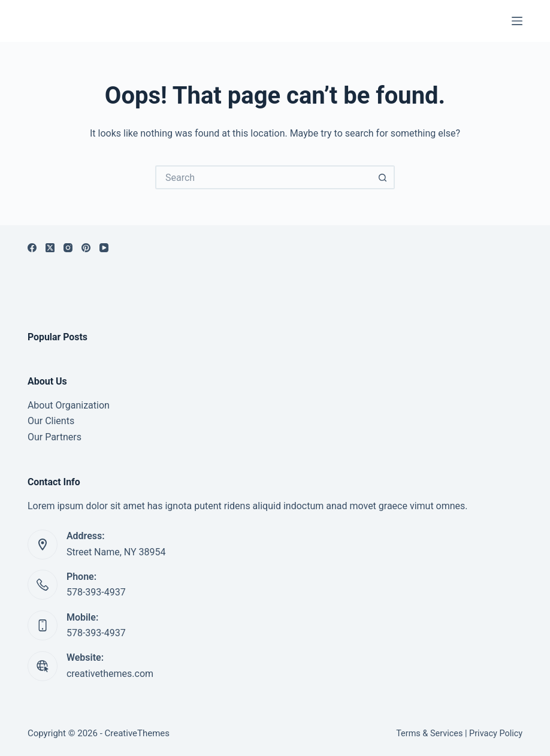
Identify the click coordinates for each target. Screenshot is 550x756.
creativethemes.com (110, 674)
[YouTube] (104, 248)
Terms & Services (429, 734)
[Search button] (383, 177)
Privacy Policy (496, 734)
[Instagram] (68, 248)
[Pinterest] (86, 248)
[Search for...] (263, 177)
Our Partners (55, 437)
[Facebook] (32, 248)
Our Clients (51, 421)
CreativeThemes (137, 733)
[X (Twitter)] (50, 248)
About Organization (69, 405)
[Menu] (517, 21)
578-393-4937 (96, 592)
